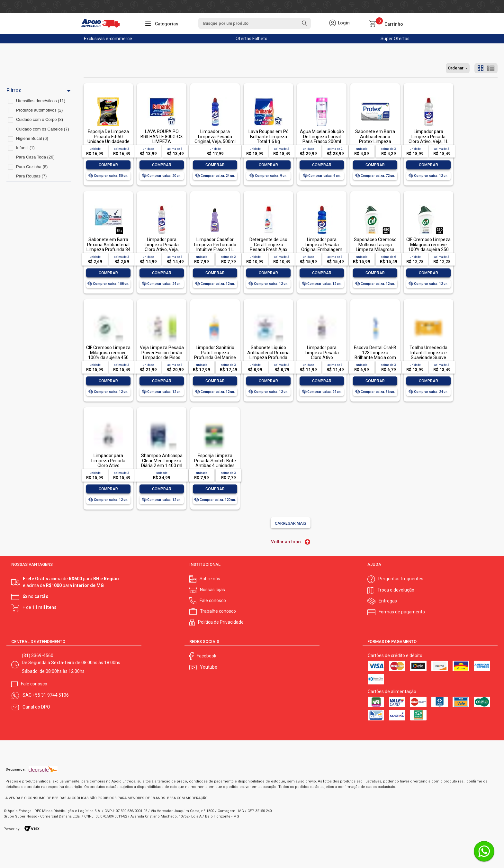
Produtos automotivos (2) (39, 110)
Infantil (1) (25, 148)
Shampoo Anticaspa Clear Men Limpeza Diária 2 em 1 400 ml (162, 461)
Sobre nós (210, 579)
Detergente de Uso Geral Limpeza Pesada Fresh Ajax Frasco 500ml (268, 247)
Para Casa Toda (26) (35, 157)
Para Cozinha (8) (32, 167)
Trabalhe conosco (218, 611)
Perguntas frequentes (401, 579)
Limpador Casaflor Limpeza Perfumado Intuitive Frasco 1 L (215, 244)
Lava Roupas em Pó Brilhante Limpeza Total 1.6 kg (269, 136)
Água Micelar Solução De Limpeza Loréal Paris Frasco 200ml (322, 136)
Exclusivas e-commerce (108, 39)
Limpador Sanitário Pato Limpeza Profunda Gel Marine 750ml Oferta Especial (215, 357)
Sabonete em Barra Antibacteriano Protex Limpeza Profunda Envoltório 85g (375, 141)
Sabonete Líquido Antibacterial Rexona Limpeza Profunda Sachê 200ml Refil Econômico (268, 357)
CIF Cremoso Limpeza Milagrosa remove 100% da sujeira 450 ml (108, 355)
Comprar (108, 165)
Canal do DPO (36, 707)
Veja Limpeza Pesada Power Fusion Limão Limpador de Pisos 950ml (162, 355)
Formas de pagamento (402, 612)
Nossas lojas (212, 590)
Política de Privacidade (221, 622)
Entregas (388, 601)
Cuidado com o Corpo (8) (40, 119)
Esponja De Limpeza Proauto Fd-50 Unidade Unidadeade (108, 136)
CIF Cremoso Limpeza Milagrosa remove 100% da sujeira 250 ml (428, 247)
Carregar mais (291, 523)
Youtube (209, 667)
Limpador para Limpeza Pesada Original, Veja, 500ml (215, 136)
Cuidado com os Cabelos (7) (43, 129)
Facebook (207, 656)
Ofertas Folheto (252, 39)
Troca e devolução (396, 590)
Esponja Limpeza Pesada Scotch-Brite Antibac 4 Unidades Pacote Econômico (215, 463)
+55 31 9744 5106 (51, 695)
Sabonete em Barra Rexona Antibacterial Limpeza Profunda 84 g (108, 247)
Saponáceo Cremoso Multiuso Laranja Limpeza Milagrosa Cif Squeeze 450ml (375, 247)
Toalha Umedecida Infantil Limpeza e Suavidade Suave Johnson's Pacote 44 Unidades (428, 357)
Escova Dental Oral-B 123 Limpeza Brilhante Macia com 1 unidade (375, 355)
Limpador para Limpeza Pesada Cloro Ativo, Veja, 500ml (162, 247)
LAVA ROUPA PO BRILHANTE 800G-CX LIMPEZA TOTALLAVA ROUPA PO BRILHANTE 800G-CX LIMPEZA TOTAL (162, 144)
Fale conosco (213, 600)
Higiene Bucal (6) (32, 138)
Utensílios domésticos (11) (41, 101)
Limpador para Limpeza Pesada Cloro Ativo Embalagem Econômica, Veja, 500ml (322, 360)
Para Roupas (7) (31, 176)
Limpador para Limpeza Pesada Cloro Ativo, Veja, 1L (428, 136)
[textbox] (255, 23)
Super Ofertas (395, 39)
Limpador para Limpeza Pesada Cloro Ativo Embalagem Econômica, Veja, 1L (108, 466)
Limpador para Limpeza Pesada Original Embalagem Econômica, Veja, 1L (322, 247)
